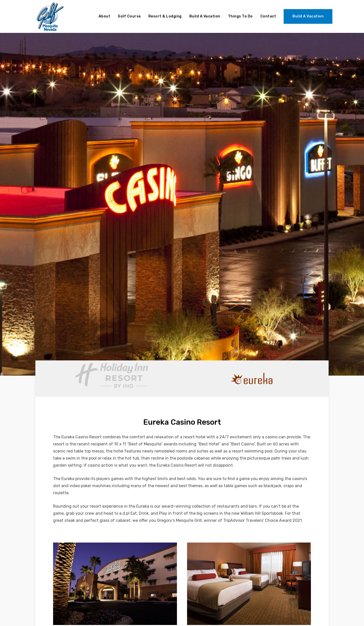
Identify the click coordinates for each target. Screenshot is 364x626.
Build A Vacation (205, 16)
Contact (268, 16)
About (105, 16)
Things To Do (240, 16)
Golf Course (129, 16)
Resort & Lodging (165, 16)
